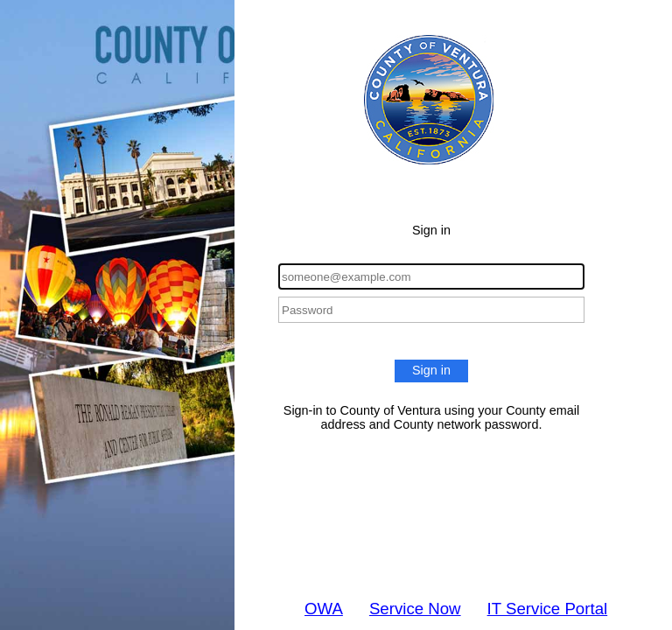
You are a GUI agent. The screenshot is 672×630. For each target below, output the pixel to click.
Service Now (415, 609)
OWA (324, 609)
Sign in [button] (431, 370)
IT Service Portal (548, 609)
